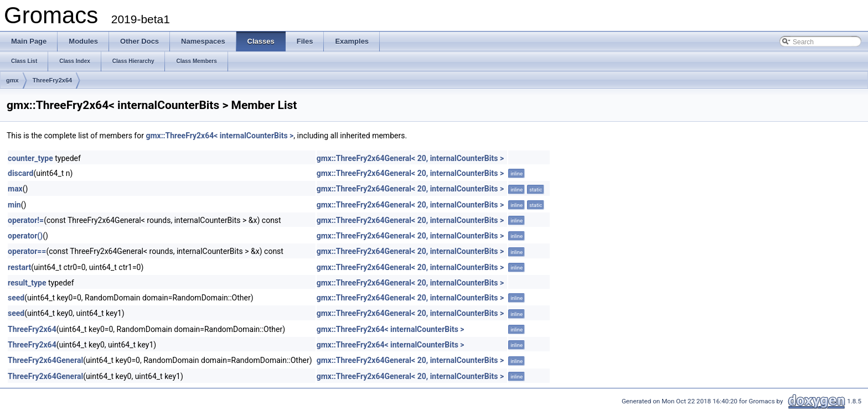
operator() (25, 236)
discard (20, 173)
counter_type (30, 158)
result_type (27, 283)
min (14, 205)
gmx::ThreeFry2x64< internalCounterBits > (219, 136)
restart (19, 267)
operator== (27, 251)
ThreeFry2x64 (53, 80)
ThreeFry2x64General (45, 360)
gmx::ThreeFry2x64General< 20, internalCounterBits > (410, 158)
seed (16, 298)
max (15, 189)
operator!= (26, 220)
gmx (12, 80)
